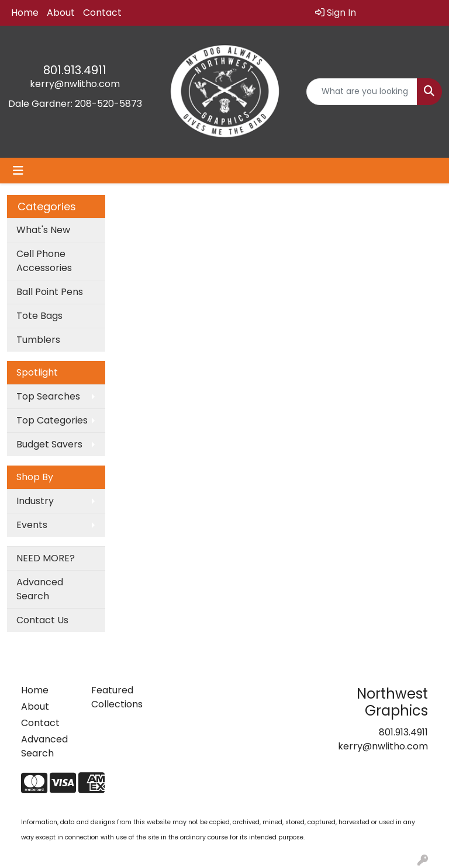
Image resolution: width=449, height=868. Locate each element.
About (61, 13)
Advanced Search (40, 589)
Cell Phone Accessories (44, 261)
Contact (102, 13)
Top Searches (48, 396)
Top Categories (52, 420)
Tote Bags (39, 316)
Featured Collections (117, 697)
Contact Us (42, 620)
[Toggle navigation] (18, 171)
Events (32, 525)
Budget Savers (49, 444)
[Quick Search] (362, 92)
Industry (35, 501)
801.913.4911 (75, 70)
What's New (43, 230)
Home (25, 13)
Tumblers (38, 340)
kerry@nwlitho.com (75, 84)
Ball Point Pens (50, 292)
